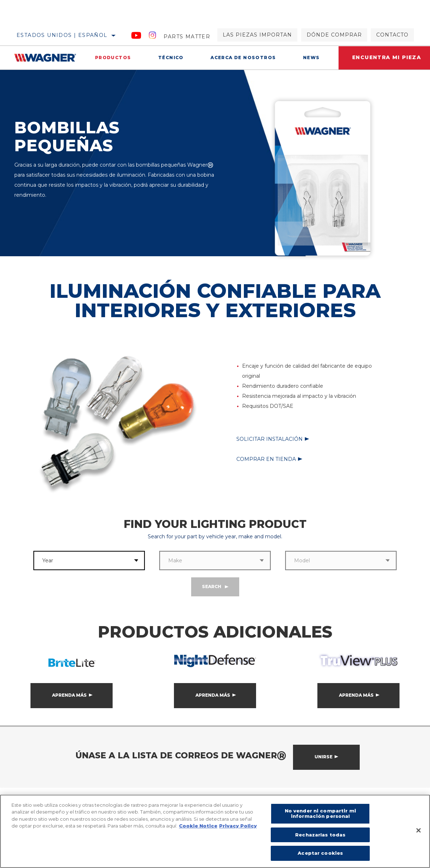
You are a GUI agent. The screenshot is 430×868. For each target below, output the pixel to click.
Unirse (323, 757)
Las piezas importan (257, 35)
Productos (113, 58)
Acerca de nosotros (242, 58)
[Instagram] (153, 37)
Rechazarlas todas (320, 835)
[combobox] (81, 561)
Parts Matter (187, 37)
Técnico (170, 58)
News (310, 58)
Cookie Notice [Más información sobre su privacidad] (198, 826)
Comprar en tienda (266, 459)
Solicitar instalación (270, 439)
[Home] (48, 58)
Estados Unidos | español (62, 35)
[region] (215, 831)
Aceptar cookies (320, 853)
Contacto (392, 35)
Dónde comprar (334, 35)
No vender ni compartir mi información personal (320, 814)
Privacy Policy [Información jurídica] (238, 826)
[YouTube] (136, 37)
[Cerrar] (419, 830)
